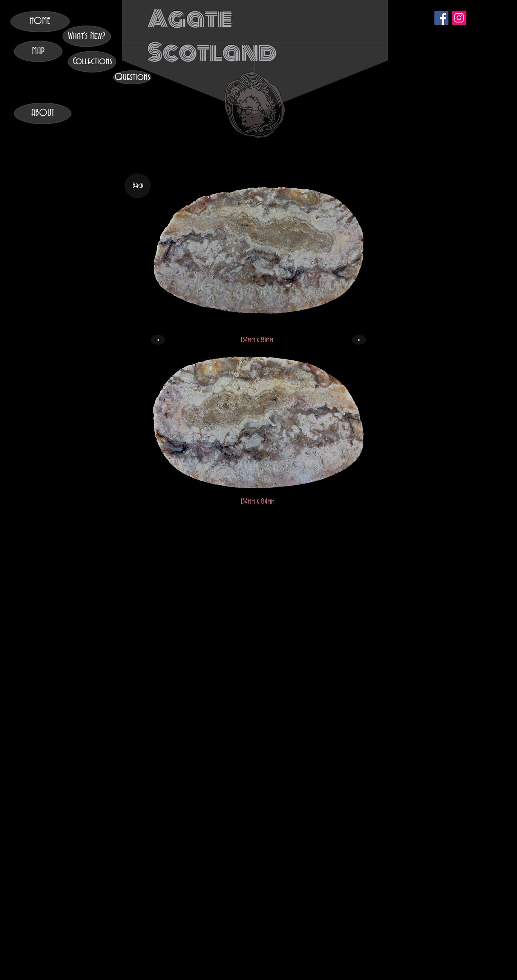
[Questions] (132, 77)
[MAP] (38, 51)
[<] (158, 340)
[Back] (138, 186)
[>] (359, 340)
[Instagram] (459, 18)
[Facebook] (441, 18)
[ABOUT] (43, 113)
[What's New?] (87, 36)
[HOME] (40, 22)
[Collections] (92, 62)
